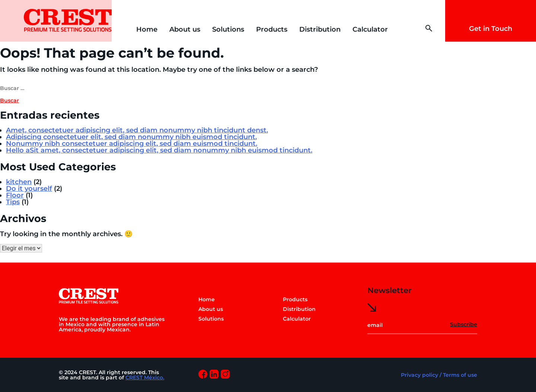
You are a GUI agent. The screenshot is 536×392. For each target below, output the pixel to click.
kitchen (19, 182)
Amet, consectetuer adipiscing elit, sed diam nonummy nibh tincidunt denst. (137, 130)
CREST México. (145, 377)
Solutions (228, 29)
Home (147, 29)
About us (185, 29)
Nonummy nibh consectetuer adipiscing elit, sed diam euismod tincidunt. (132, 144)
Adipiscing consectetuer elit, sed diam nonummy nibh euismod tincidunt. (131, 137)
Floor (15, 195)
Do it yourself (29, 189)
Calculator (370, 29)
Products (272, 29)
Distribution (320, 29)
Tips (13, 202)
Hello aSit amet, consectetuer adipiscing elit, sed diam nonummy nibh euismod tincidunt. (159, 150)
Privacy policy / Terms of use (439, 375)
